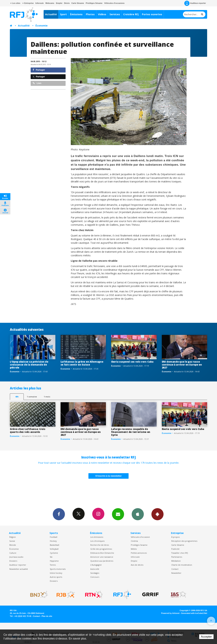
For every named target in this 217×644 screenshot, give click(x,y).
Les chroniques (97, 541)
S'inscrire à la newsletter (108, 476)
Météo (134, 549)
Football (54, 537)
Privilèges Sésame (94, 3)
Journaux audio (16, 557)
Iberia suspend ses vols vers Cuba (132, 362)
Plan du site (47, 616)
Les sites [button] (15, 3)
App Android (157, 514)
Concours (95, 577)
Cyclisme (54, 553)
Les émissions (97, 537)
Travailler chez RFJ (180, 553)
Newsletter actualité (19, 569)
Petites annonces (139, 553)
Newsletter (176, 573)
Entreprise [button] (28, 3)
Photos (90, 14)
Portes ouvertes (152, 14)
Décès (67, 3)
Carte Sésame (78, 3)
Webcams (50, 3)
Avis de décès (137, 565)
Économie (42, 26)
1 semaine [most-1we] (32, 397)
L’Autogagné (96, 565)
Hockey (53, 541)
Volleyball (54, 549)
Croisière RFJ (131, 14)
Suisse (12, 541)
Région (13, 537)
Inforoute (40, 3)
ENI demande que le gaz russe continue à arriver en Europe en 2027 (182, 365)
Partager (39, 70)
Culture (13, 553)
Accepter (206, 637)
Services (115, 14)
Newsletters (118, 514)
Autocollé (95, 569)
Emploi (59, 3)
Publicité (175, 549)
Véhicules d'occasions (114, 3)
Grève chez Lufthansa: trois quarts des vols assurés (28, 430)
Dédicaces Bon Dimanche (102, 553)
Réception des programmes (184, 541)
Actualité (51, 14)
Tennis (53, 565)
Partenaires (177, 557)
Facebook (59, 514)
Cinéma (134, 541)
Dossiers (13, 561)
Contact (175, 569)
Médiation (176, 561)
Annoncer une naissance (102, 557)
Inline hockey (56, 573)
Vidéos (102, 14)
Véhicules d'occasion (140, 537)
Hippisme (54, 561)
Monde (13, 545)
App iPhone (138, 514)
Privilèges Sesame (139, 545)
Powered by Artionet (170, 613)
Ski (51, 557)
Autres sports (56, 577)
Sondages (95, 573)
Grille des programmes (101, 549)
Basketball (55, 545)
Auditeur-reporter (195, 3)
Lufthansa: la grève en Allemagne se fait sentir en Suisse (82, 363)
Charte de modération (182, 565)
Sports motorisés (58, 569)
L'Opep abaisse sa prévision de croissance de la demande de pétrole (29, 365)
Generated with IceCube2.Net (194, 613)
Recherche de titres (100, 545)
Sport (63, 14)
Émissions (76, 14)
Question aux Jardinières (102, 561)
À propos (175, 537)
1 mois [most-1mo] (47, 397)
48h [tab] (17, 397)
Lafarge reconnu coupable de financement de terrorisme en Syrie (131, 432)
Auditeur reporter (18, 565)
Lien (37, 83)
